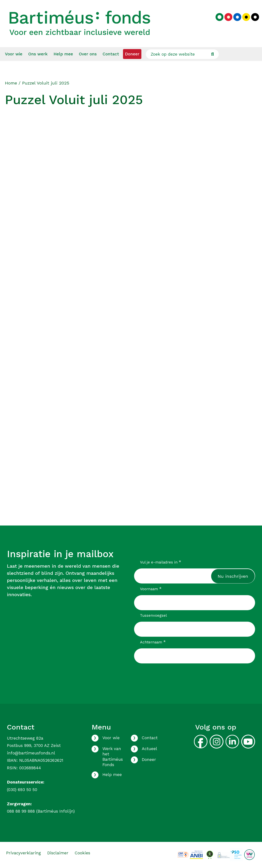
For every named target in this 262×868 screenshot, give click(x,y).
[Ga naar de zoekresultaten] (212, 54)
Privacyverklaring (24, 853)
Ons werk (38, 54)
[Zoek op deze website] (182, 54)
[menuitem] (14, 54)
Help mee (63, 54)
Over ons (88, 54)
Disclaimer (58, 853)
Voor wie (14, 54)
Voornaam (151, 589)
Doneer (132, 54)
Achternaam (153, 642)
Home (11, 83)
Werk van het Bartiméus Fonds (113, 757)
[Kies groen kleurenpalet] (219, 17)
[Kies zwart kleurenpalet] (255, 17)
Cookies (82, 853)
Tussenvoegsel (153, 615)
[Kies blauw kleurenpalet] (237, 17)
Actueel (149, 749)
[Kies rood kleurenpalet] (228, 17)
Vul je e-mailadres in (161, 562)
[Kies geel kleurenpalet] (246, 17)
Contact (111, 54)
